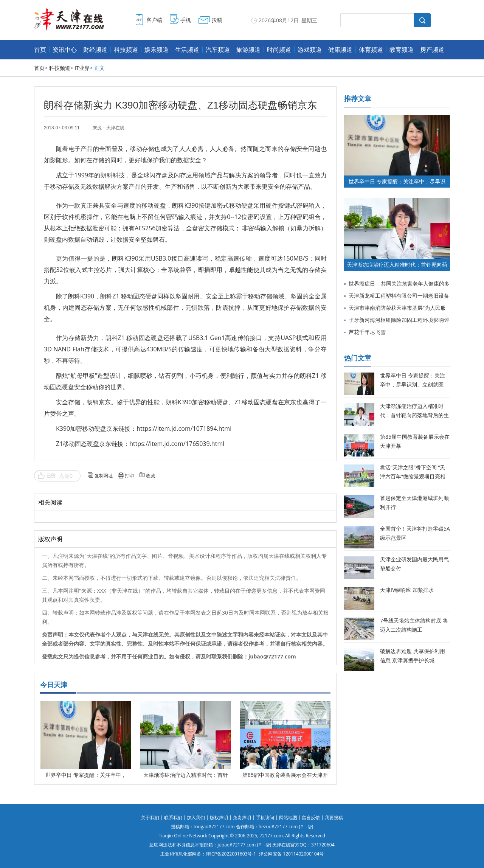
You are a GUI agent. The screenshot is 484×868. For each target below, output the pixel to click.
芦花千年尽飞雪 (367, 332)
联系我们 (173, 818)
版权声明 (219, 818)
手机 (186, 20)
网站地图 (288, 818)
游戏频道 (310, 50)
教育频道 (402, 50)
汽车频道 (218, 50)
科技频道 (126, 50)
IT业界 (82, 68)
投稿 (217, 20)
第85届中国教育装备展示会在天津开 (285, 775)
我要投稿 (334, 818)
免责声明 (242, 818)
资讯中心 (65, 50)
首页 (40, 50)
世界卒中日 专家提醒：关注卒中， (86, 775)
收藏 (150, 476)
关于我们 (150, 818)
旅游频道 (248, 50)
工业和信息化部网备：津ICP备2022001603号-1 (208, 854)
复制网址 (104, 476)
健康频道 (340, 50)
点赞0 (66, 476)
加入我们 (196, 818)
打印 (129, 476)
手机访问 (265, 818)
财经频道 (95, 50)
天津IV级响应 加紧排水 (407, 590)
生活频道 (187, 50)
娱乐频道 (157, 50)
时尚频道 (279, 50)
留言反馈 (311, 818)
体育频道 (371, 50)
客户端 (154, 20)
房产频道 (432, 50)
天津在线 (115, 128)
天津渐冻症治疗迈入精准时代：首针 (186, 775)
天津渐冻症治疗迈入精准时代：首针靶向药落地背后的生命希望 (414, 415)
